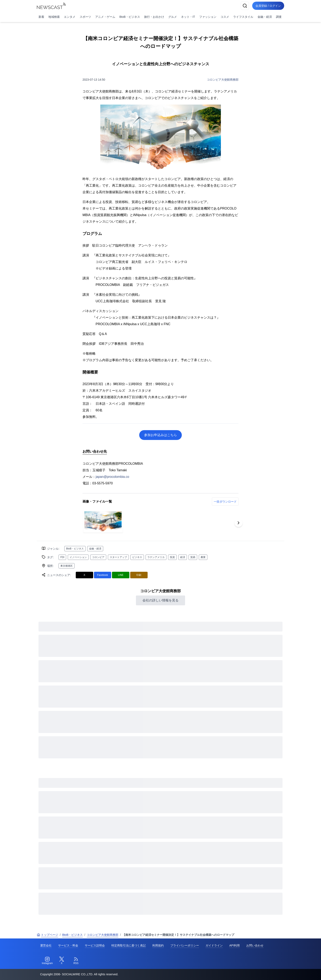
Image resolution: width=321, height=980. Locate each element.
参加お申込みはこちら (160, 435)
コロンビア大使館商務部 (223, 80)
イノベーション (78, 557)
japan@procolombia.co (112, 477)
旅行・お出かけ (154, 17)
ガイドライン (214, 945)
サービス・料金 (68, 945)
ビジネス (137, 557)
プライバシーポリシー (185, 945)
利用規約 (158, 945)
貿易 (193, 557)
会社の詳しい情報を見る (160, 600)
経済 (183, 557)
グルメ (173, 17)
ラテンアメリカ (156, 557)
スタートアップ (118, 557)
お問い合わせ (255, 945)
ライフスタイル (243, 17)
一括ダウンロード (225, 502)
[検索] (245, 6)
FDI (62, 557)
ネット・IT (188, 17)
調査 (279, 17)
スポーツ (85, 17)
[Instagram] (47, 961)
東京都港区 (67, 566)
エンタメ (70, 17)
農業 (203, 557)
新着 (41, 17)
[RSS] (76, 961)
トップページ (47, 935)
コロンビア (98, 557)
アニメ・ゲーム (105, 17)
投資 (172, 557)
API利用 (235, 945)
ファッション (208, 17)
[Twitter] (62, 961)
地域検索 (54, 17)
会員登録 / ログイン (268, 6)
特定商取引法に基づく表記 (129, 945)
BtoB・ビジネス (130, 17)
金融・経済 (265, 17)
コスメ (225, 17)
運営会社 (46, 945)
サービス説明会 (95, 945)
